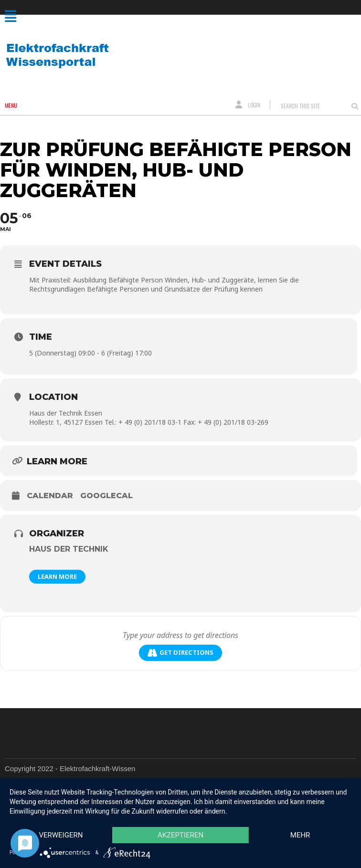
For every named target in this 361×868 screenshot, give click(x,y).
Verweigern (61, 835)
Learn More (57, 576)
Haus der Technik (69, 549)
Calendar (50, 496)
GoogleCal (106, 496)
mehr (300, 835)
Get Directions (180, 653)
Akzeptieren (180, 835)
